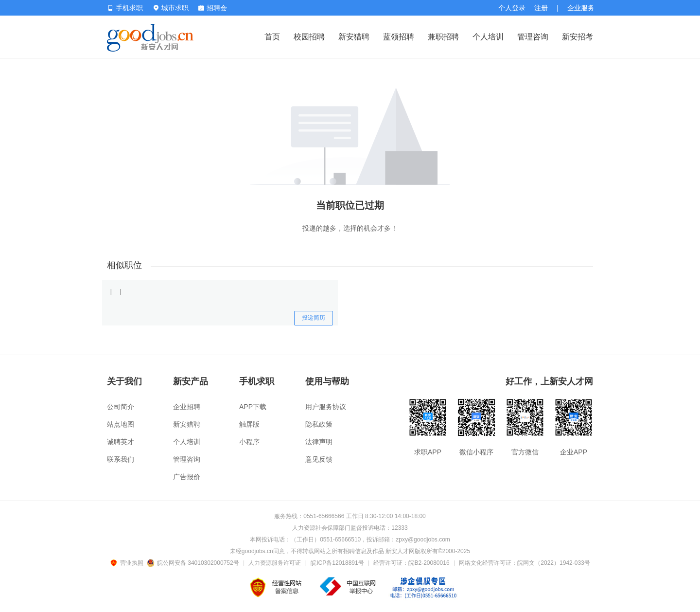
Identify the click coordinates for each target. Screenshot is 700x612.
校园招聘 (309, 37)
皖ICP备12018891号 (337, 563)
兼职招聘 (443, 37)
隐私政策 (319, 424)
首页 (272, 37)
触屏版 (249, 424)
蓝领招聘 (399, 37)
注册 (541, 8)
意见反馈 (319, 459)
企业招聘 (187, 407)
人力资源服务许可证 (275, 563)
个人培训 (488, 37)
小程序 (249, 442)
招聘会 (213, 8)
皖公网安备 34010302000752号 (194, 563)
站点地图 (121, 424)
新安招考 (577, 37)
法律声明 (319, 442)
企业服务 (581, 8)
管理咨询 (533, 37)
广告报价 (187, 477)
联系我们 (121, 459)
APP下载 (253, 407)
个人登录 (512, 8)
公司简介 (121, 407)
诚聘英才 (121, 442)
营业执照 (128, 563)
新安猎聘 (354, 37)
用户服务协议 (326, 407)
